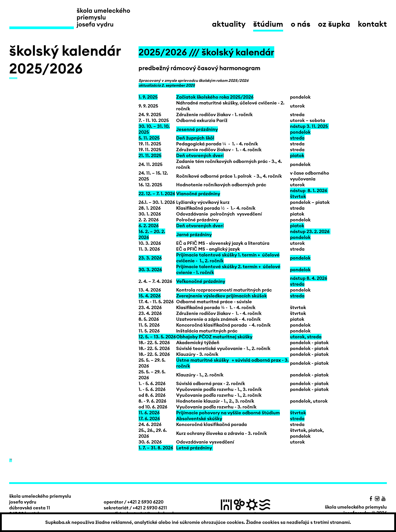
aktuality (229, 24)
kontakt (372, 24)
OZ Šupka (334, 24)
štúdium (268, 24)
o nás (301, 24)
